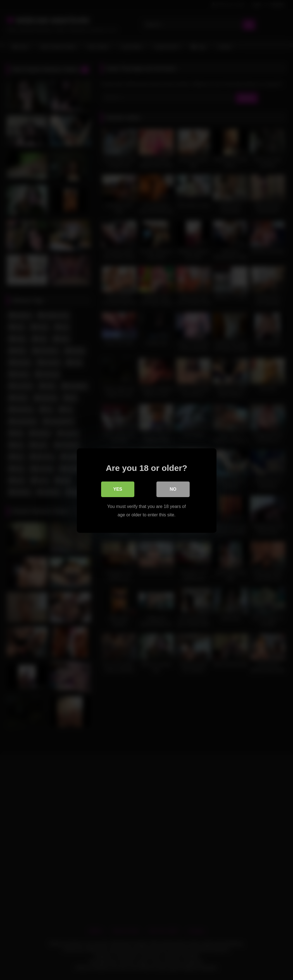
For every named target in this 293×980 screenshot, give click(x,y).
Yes (118, 489)
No (173, 489)
